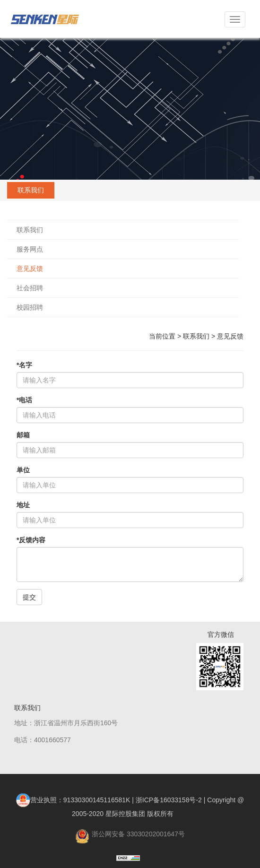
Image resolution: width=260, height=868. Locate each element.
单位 (23, 470)
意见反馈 (30, 269)
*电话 (24, 400)
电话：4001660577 (43, 740)
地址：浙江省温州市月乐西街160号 (66, 723)
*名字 (24, 365)
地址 (23, 505)
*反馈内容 (31, 540)
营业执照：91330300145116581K (73, 800)
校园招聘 (30, 307)
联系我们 (30, 230)
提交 (29, 597)
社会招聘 (30, 288)
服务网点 (30, 249)
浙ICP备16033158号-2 (169, 800)
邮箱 (23, 435)
